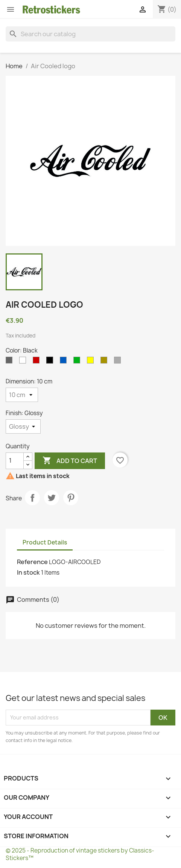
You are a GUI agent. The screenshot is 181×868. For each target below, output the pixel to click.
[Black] (51, 362)
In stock (28, 572)
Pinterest (71, 498)
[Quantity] (15, 461)
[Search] (90, 34)
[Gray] (11, 362)
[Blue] (65, 362)
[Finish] (23, 426)
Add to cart (70, 461)
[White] (24, 362)
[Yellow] (92, 362)
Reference (32, 562)
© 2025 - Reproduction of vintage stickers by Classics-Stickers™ (80, 854)
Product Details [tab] (45, 542)
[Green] (78, 362)
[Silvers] (119, 362)
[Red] (38, 362)
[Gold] (105, 362)
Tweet (52, 498)
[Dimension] (22, 395)
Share (32, 498)
